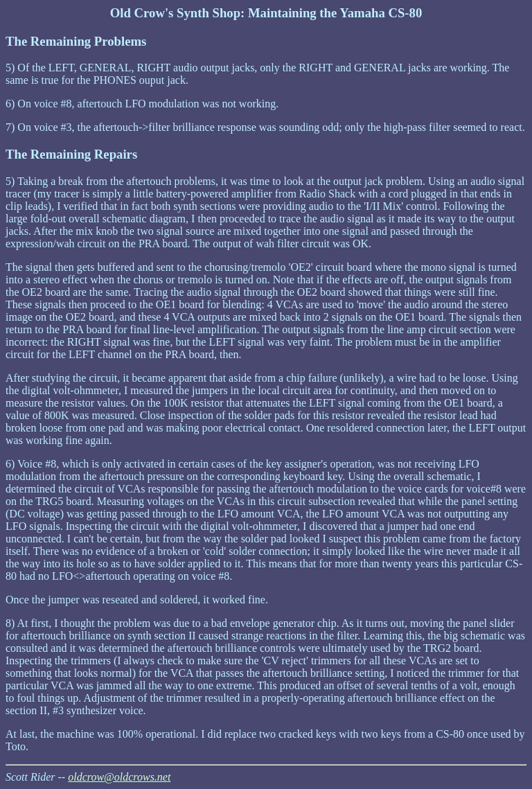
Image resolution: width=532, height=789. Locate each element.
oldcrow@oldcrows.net (119, 777)
